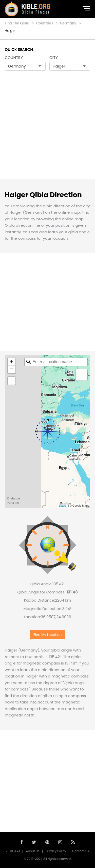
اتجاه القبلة (13, 851)
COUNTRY (14, 58)
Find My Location (48, 635)
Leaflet (63, 506)
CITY (54, 58)
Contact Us (81, 851)
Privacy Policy (56, 851)
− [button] (12, 370)
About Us (33, 851)
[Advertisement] (48, 130)
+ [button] (12, 362)
